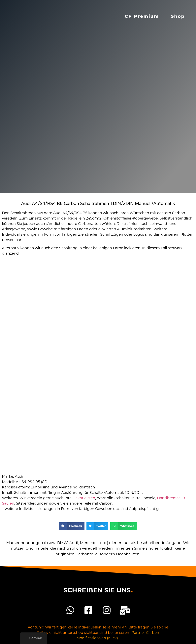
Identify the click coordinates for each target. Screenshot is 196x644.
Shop (178, 14)
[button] (72, 526)
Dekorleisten (84, 498)
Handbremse (169, 498)
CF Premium (142, 14)
